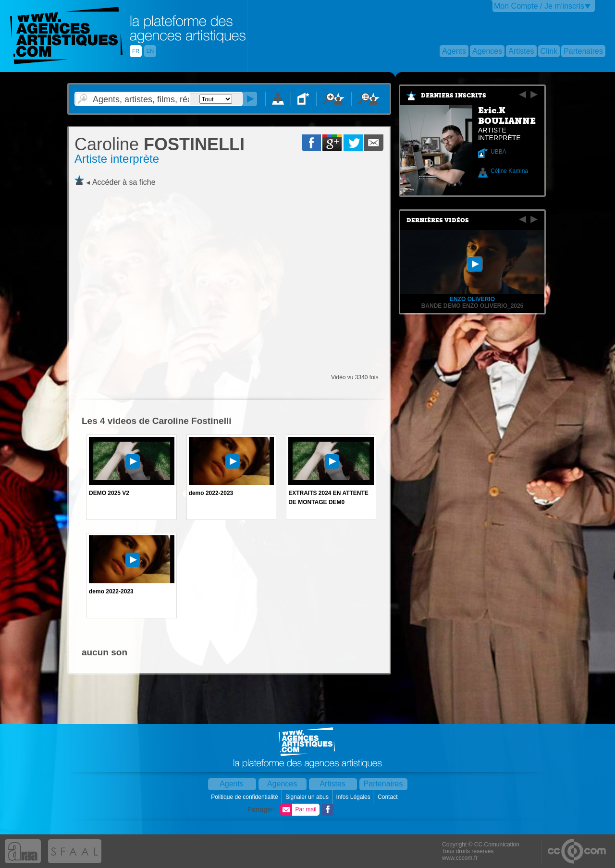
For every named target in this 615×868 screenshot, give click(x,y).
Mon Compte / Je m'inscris (539, 6)
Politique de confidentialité (245, 797)
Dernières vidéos (438, 220)
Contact (388, 797)
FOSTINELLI (160, 144)
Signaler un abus (308, 797)
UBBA (498, 152)
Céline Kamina (509, 171)
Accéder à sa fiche (124, 182)
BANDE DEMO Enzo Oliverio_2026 (473, 306)
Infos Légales (354, 797)
